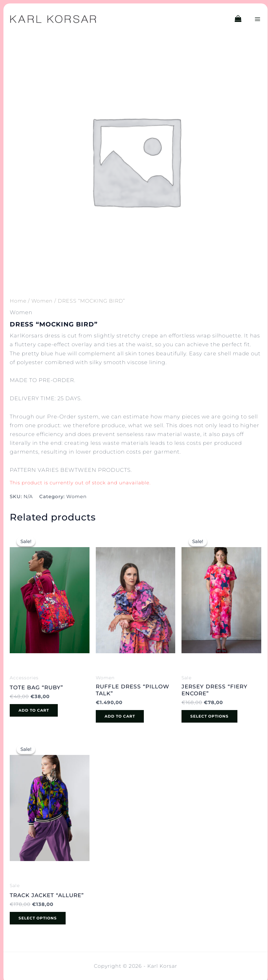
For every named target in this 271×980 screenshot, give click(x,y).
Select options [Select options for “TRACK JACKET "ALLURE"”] (38, 918)
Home (18, 301)
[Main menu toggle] (257, 19)
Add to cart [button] (34, 710)
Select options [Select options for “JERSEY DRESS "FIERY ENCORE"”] (209, 716)
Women (42, 301)
